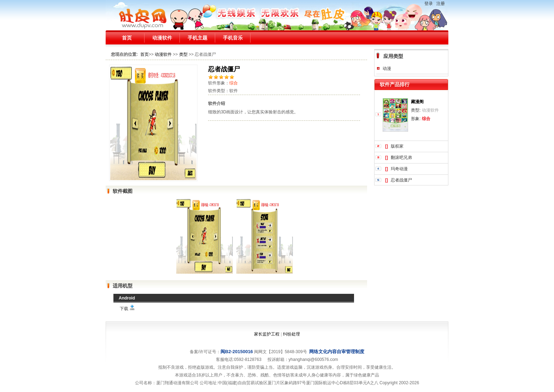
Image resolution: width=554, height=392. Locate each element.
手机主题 (198, 38)
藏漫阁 (417, 102)
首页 (127, 38)
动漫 (387, 69)
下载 (127, 309)
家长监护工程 (267, 334)
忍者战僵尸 (401, 180)
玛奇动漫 (399, 169)
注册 (441, 4)
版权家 (397, 146)
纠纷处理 (291, 334)
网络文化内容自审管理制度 (337, 352)
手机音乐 (233, 38)
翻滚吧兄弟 (401, 158)
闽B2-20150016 (237, 352)
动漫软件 (162, 38)
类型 (183, 54)
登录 (429, 4)
